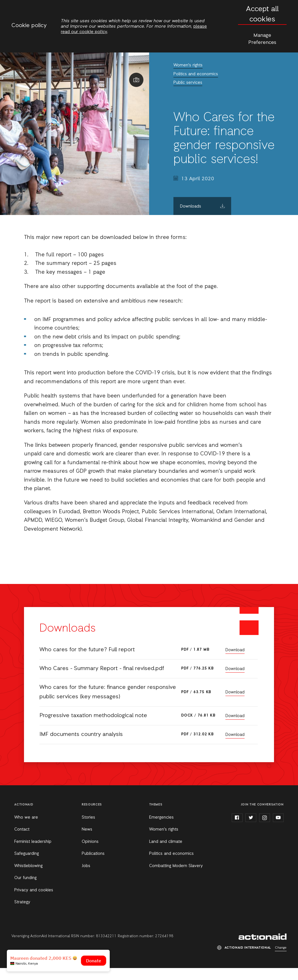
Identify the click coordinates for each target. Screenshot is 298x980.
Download (235, 650)
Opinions (90, 842)
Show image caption (136, 80)
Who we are (26, 817)
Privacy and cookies (34, 890)
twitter (251, 818)
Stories (88, 817)
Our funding (25, 878)
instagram (265, 818)
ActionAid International (263, 937)
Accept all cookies (262, 14)
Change (281, 948)
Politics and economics (196, 74)
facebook (237, 818)
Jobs (86, 866)
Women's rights (188, 65)
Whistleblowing (28, 866)
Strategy (22, 902)
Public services (188, 83)
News (87, 829)
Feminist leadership (33, 842)
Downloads (191, 206)
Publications (93, 854)
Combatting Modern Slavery (176, 866)
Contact (22, 829)
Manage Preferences (262, 39)
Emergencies (161, 817)
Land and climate (166, 842)
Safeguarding (27, 854)
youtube (278, 818)
